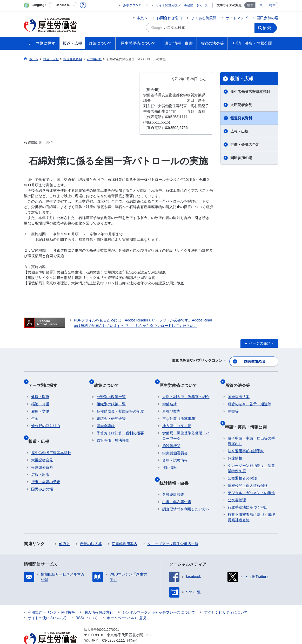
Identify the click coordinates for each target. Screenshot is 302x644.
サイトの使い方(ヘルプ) (47, 603)
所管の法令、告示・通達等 (250, 396)
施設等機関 (171, 437)
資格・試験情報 (175, 452)
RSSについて (87, 603)
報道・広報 (242, 79)
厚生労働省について (181, 380)
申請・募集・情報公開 (249, 415)
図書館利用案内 (125, 529)
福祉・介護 (40, 396)
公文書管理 (237, 485)
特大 (272, 5)
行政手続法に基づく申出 (248, 493)
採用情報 (170, 459)
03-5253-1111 (114, 626)
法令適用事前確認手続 (246, 436)
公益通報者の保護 (242, 464)
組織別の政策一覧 (111, 396)
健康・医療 (40, 388)
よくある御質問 (204, 18)
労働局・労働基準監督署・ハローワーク (186, 427)
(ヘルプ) (203, 5)
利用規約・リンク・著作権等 (51, 598)
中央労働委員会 (175, 445)
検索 (269, 28)
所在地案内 (171, 403)
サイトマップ (237, 18)
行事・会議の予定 (245, 145)
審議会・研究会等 (111, 410)
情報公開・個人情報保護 (248, 471)
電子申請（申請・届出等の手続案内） (251, 426)
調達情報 (235, 444)
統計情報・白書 (177, 471)
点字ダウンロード (136, 5)
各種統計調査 (173, 480)
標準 (250, 5)
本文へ (142, 18)
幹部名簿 (170, 396)
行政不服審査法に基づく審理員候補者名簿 (251, 503)
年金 (35, 410)
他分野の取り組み (46, 417)
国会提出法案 (239, 388)
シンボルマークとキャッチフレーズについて (159, 598)
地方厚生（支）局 (177, 417)
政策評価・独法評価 (113, 432)
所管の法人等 (91, 529)
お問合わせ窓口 (169, 18)
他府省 (64, 529)
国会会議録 (106, 417)
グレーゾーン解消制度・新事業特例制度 (251, 454)
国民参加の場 (267, 18)
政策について (109, 380)
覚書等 (233, 403)
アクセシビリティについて (226, 598)
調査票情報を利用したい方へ (186, 495)
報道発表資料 (241, 118)
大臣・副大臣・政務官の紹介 (186, 388)
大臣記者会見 (241, 105)
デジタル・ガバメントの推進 (251, 478)
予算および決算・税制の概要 (120, 425)
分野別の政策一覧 (111, 388)
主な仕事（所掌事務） (180, 410)
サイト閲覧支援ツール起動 (175, 5)
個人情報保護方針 (99, 598)
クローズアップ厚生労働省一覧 (173, 529)
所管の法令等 (240, 380)
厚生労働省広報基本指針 (250, 92)
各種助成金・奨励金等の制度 (120, 403)
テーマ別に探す (46, 380)
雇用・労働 (40, 403)
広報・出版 (239, 131)
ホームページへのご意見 (127, 603)
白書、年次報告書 (177, 487)
